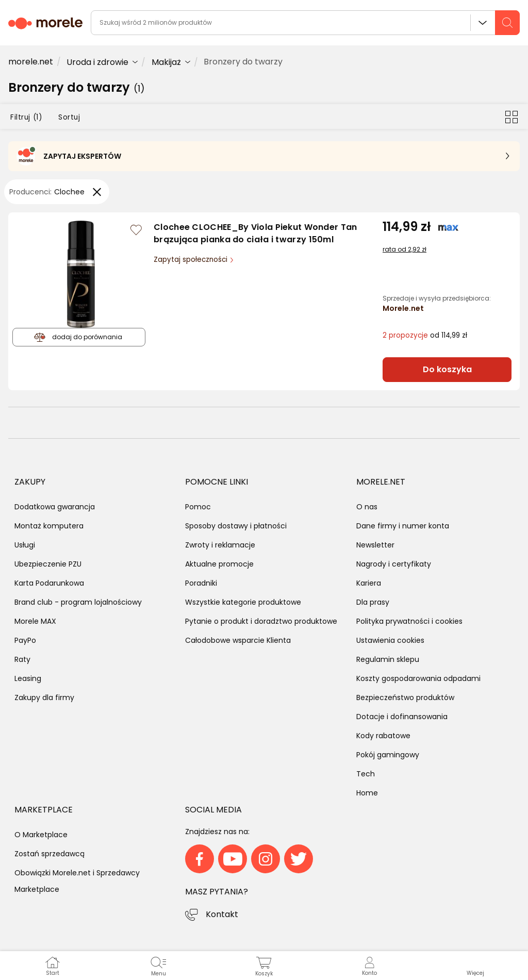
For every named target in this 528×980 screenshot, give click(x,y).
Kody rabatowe (383, 736)
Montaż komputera (49, 526)
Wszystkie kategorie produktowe (243, 602)
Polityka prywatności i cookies (409, 621)
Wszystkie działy (483, 23)
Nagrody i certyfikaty (394, 564)
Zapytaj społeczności (192, 260)
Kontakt (222, 914)
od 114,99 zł (425, 335)
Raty (22, 659)
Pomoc (198, 507)
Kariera (369, 583)
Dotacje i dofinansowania (402, 717)
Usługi (25, 545)
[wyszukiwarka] (305, 23)
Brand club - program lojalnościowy (78, 602)
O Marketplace (41, 835)
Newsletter (375, 545)
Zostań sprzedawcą (49, 854)
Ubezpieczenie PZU (48, 564)
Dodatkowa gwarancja (55, 507)
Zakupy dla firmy (44, 697)
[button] (475, 966)
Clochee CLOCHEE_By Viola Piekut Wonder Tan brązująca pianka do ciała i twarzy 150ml (255, 234)
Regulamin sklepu (388, 659)
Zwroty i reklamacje (220, 545)
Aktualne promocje (219, 564)
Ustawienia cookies (390, 640)
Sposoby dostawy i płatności (236, 526)
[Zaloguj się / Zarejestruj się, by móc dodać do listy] (136, 230)
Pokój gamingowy (388, 755)
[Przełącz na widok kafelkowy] (511, 117)
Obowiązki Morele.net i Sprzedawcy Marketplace (77, 881)
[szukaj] (507, 23)
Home (367, 793)
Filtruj (26, 117)
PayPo (25, 640)
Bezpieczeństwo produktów (405, 697)
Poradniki (201, 583)
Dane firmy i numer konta (403, 526)
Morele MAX (35, 621)
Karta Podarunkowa (49, 583)
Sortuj (69, 117)
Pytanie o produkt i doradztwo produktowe (261, 621)
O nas (367, 507)
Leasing (28, 678)
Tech (366, 774)
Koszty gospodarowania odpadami (418, 678)
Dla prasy (373, 602)
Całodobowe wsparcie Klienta (238, 640)
